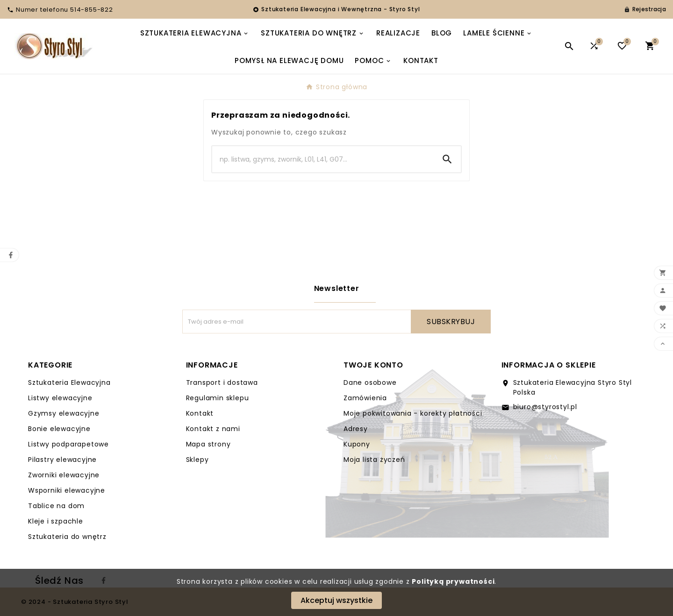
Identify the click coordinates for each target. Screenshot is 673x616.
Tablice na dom (56, 506)
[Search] (323, 159)
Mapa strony (208, 444)
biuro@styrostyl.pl (545, 407)
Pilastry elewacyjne (62, 460)
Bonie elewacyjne (59, 429)
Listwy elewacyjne (60, 398)
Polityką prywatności (453, 581)
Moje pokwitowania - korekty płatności (413, 413)
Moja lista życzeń (374, 460)
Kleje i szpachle (56, 521)
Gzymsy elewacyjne (64, 413)
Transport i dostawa (222, 382)
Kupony (357, 444)
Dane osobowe (370, 382)
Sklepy (197, 460)
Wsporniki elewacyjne (67, 490)
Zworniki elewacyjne (64, 475)
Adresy (356, 429)
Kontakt (200, 413)
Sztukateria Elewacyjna (69, 382)
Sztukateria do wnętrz (67, 537)
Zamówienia (365, 398)
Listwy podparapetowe (68, 444)
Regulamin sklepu (218, 398)
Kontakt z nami (213, 429)
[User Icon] (645, 9)
